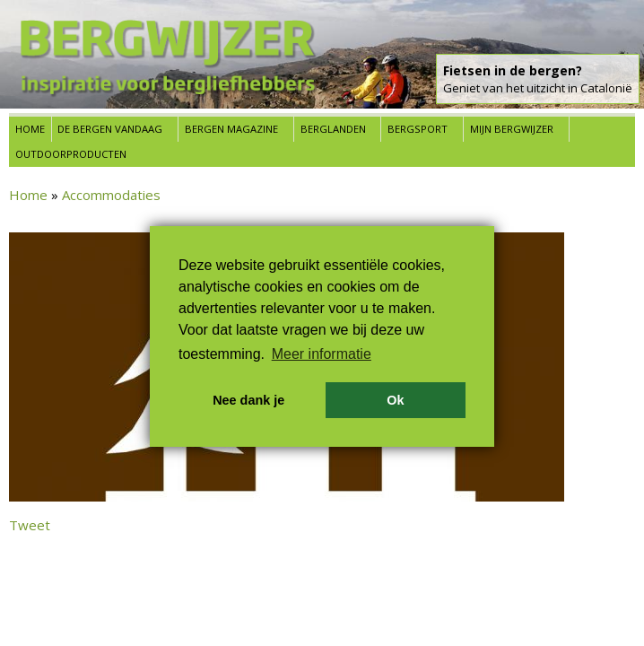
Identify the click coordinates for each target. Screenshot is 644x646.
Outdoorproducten (71, 154)
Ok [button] (395, 400)
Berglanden (333, 129)
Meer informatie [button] (322, 354)
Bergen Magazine (231, 129)
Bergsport (418, 129)
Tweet (30, 525)
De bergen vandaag (110, 129)
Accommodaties (111, 195)
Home (30, 129)
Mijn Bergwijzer (512, 129)
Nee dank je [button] (248, 400)
